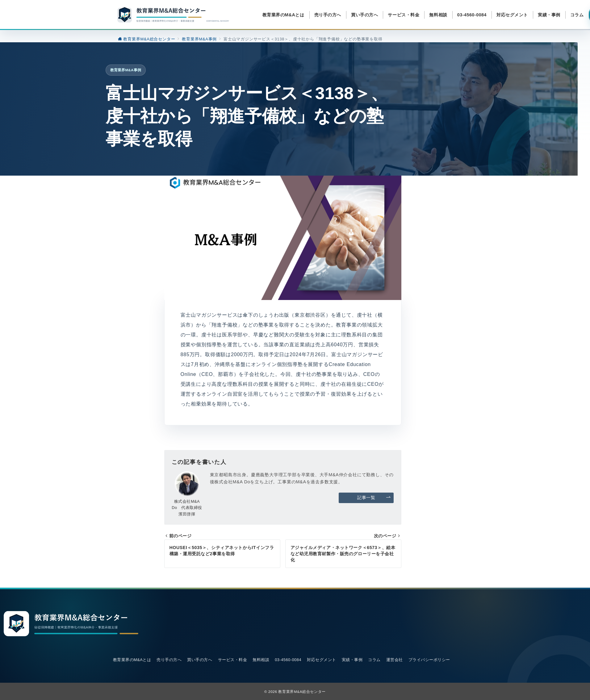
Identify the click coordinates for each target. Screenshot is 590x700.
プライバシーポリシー (429, 660)
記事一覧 (374, 498)
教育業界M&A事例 (126, 70)
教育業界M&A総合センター (302, 692)
